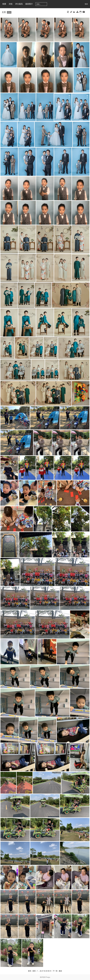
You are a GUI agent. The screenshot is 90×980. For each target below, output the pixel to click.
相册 (4, 4)
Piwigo (48, 977)
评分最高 (19, 4)
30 (49, 971)
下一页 (55, 971)
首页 (30, 971)
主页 (4, 12)
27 (43, 971)
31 (51, 971)
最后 (60, 971)
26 (41, 971)
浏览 (11, 4)
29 (47, 971)
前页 (34, 971)
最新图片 (29, 4)
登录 (86, 4)
